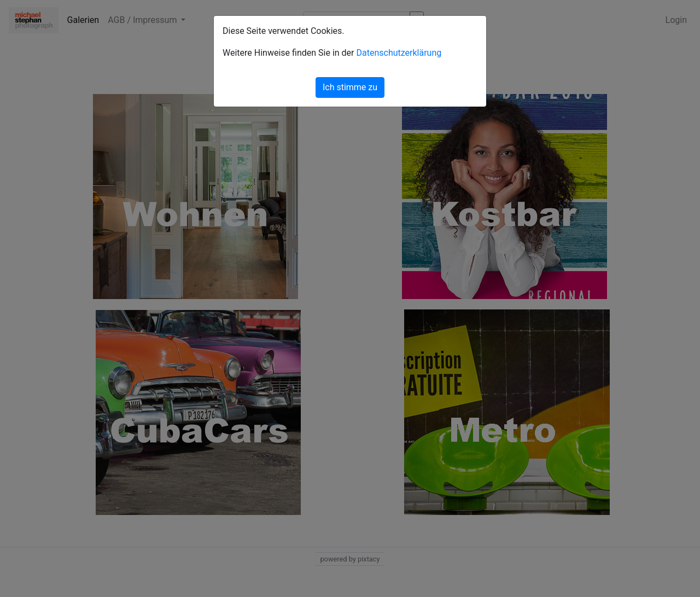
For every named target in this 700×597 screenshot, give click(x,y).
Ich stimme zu (350, 87)
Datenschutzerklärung (399, 53)
